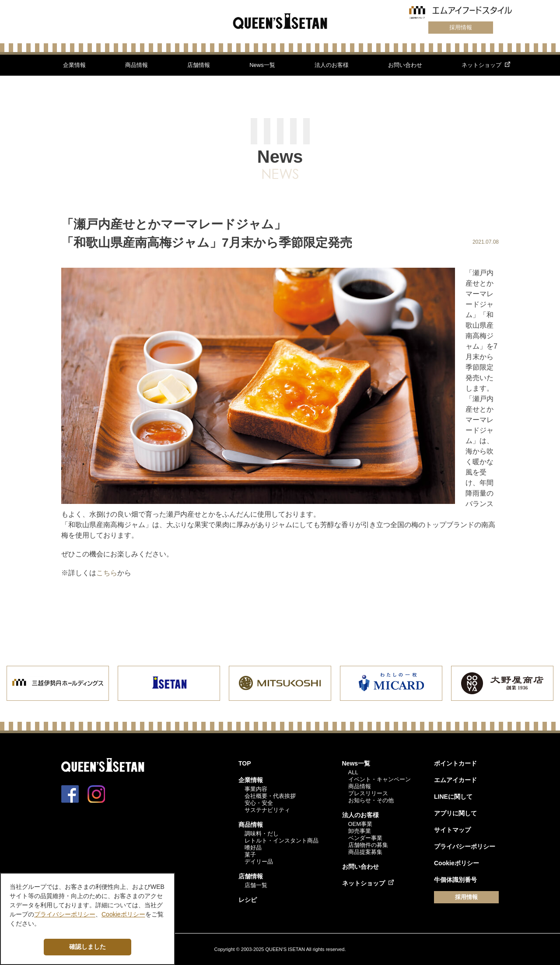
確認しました (87, 947)
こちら (107, 573)
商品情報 (136, 65)
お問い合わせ (405, 65)
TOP (245, 763)
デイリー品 (259, 862)
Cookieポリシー (457, 863)
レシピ (248, 900)
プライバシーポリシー (465, 846)
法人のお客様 (332, 65)
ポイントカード (455, 763)
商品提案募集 (365, 852)
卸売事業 (360, 831)
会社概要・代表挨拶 (270, 796)
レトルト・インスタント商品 (282, 841)
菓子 (250, 855)
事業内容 (256, 789)
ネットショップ (481, 65)
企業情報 (74, 65)
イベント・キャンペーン (380, 779)
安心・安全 (259, 803)
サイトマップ (452, 830)
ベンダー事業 (365, 838)
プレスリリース (368, 793)
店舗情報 (199, 65)
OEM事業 (360, 824)
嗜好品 (253, 848)
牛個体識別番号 (455, 880)
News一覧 (262, 65)
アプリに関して (455, 813)
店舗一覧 (256, 885)
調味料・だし (262, 834)
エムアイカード (455, 780)
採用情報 (461, 27)
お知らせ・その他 (371, 800)
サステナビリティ (267, 810)
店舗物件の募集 (368, 845)
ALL (353, 772)
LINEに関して (453, 797)
